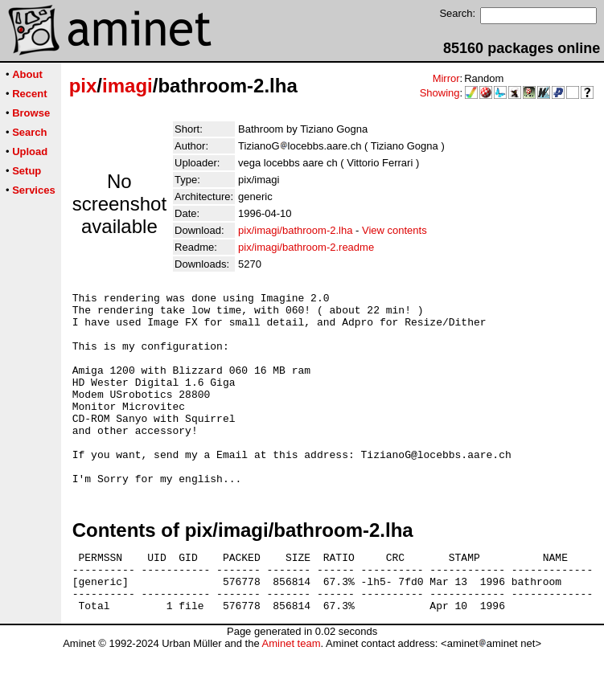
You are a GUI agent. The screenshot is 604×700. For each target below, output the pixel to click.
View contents (394, 230)
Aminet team (291, 694)
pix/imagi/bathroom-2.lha (295, 230)
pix (83, 86)
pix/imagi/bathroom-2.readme (306, 247)
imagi (127, 86)
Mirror (446, 78)
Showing (440, 93)
